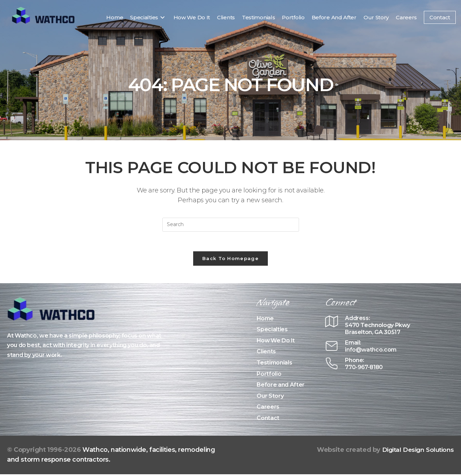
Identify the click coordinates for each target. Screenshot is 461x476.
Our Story (270, 397)
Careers (268, 409)
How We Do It (276, 342)
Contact (268, 419)
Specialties (272, 331)
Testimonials (274, 364)
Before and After (281, 386)
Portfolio (269, 375)
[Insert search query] (231, 225)
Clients (266, 353)
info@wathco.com (372, 351)
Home (265, 320)
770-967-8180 (365, 369)
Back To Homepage (230, 260)
